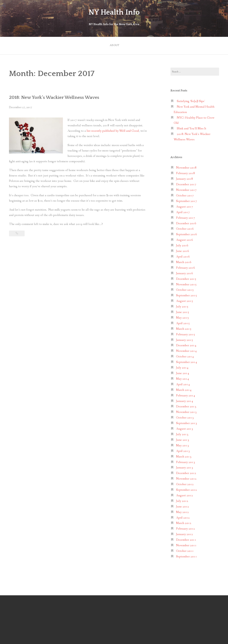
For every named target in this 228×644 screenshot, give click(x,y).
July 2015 (182, 306)
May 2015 (182, 317)
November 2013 (186, 411)
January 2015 (185, 339)
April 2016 (183, 256)
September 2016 (186, 234)
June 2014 (183, 372)
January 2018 (185, 178)
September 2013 (186, 422)
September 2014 (186, 361)
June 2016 (183, 250)
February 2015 (186, 333)
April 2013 (183, 450)
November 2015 (186, 283)
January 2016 (185, 272)
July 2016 (182, 245)
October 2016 (185, 228)
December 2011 (186, 539)
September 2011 (186, 556)
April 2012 (183, 517)
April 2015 (183, 322)
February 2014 (186, 395)
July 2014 (182, 367)
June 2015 (183, 311)
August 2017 (185, 206)
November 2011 (186, 545)
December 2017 (186, 184)
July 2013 (182, 433)
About (114, 45)
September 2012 (186, 489)
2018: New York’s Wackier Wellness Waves (56, 96)
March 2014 (184, 389)
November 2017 (186, 189)
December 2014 (186, 345)
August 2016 (185, 239)
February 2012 (186, 528)
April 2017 (183, 211)
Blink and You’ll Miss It (192, 128)
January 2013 (185, 467)
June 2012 (183, 506)
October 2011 (185, 550)
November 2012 (186, 478)
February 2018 (186, 172)
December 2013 (186, 406)
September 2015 (186, 295)
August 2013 (185, 428)
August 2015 (185, 300)
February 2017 (186, 217)
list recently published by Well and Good (113, 130)
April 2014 (183, 384)
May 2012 (182, 511)
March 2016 (184, 261)
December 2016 (186, 222)
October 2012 (185, 483)
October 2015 (185, 289)
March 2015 (184, 328)
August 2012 (185, 495)
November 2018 (186, 167)
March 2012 (184, 522)
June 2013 (183, 439)
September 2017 (186, 200)
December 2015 (186, 278)
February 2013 (186, 461)
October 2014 (185, 356)
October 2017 (185, 195)
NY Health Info (114, 12)
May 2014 (182, 378)
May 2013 (182, 445)
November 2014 (186, 350)
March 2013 (184, 456)
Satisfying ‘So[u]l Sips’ (191, 100)
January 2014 (185, 400)
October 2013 (185, 417)
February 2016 (186, 267)
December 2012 (186, 472)
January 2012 (185, 533)
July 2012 (182, 500)
